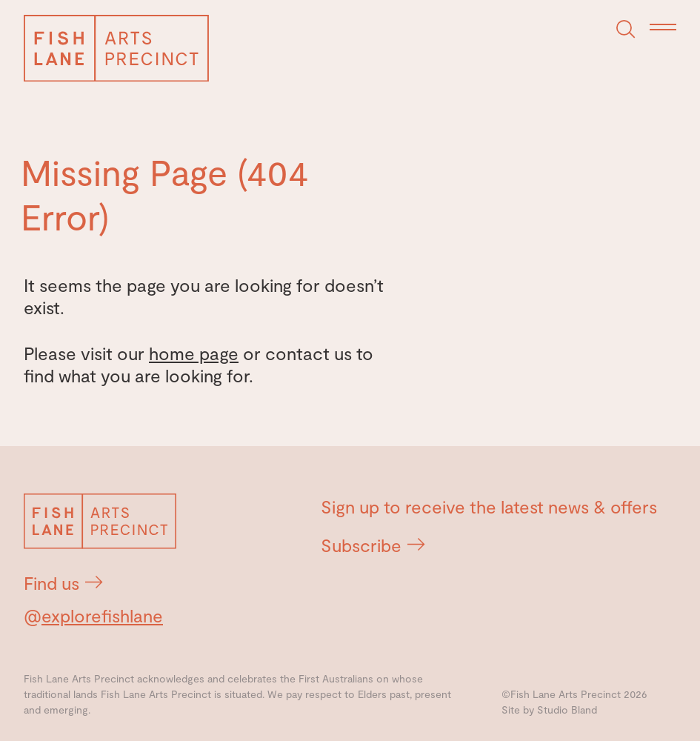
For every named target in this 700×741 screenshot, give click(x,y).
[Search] (626, 30)
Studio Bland (567, 710)
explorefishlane (102, 615)
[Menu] (663, 28)
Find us (63, 583)
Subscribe (373, 545)
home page (194, 353)
